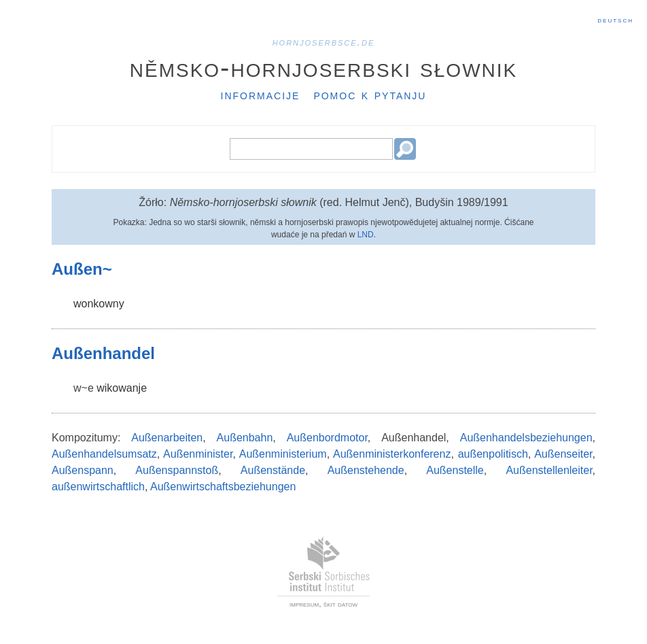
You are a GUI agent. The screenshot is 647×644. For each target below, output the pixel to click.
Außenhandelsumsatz (104, 454)
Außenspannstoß (177, 470)
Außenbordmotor (327, 438)
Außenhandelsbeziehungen (526, 438)
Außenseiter (563, 454)
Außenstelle (455, 470)
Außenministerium (283, 454)
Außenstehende (366, 470)
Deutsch (615, 20)
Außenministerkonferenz (392, 454)
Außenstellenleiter (549, 470)
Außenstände (273, 470)
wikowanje (122, 388)
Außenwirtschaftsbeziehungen (223, 487)
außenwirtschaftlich (98, 487)
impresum (304, 604)
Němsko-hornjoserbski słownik (324, 67)
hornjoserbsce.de (324, 42)
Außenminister (198, 454)
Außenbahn (245, 438)
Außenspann (83, 470)
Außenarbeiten (167, 438)
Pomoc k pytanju (370, 95)
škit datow (340, 604)
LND (366, 235)
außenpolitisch (493, 454)
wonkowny (99, 304)
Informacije (261, 95)
